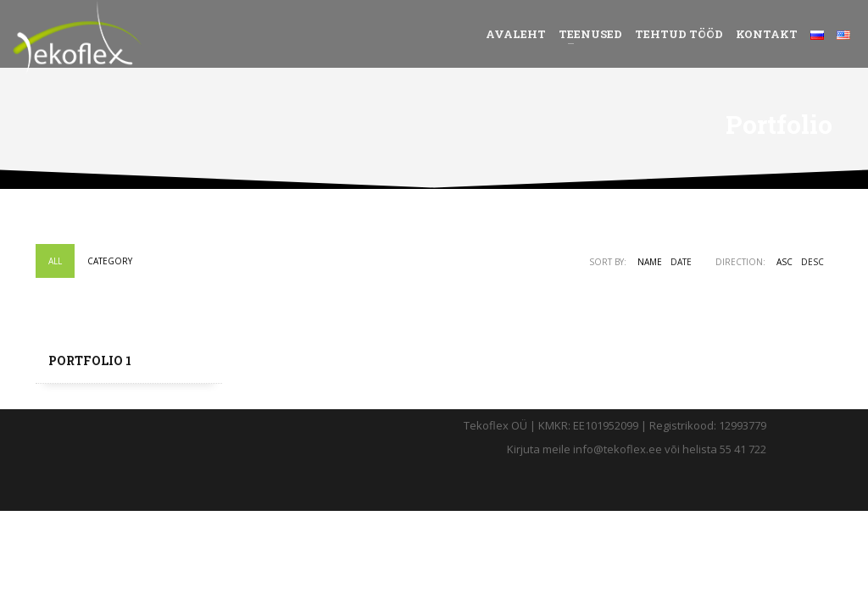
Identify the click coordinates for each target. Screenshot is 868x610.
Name (650, 262)
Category (110, 261)
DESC (812, 262)
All (55, 261)
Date (681, 262)
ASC (785, 262)
